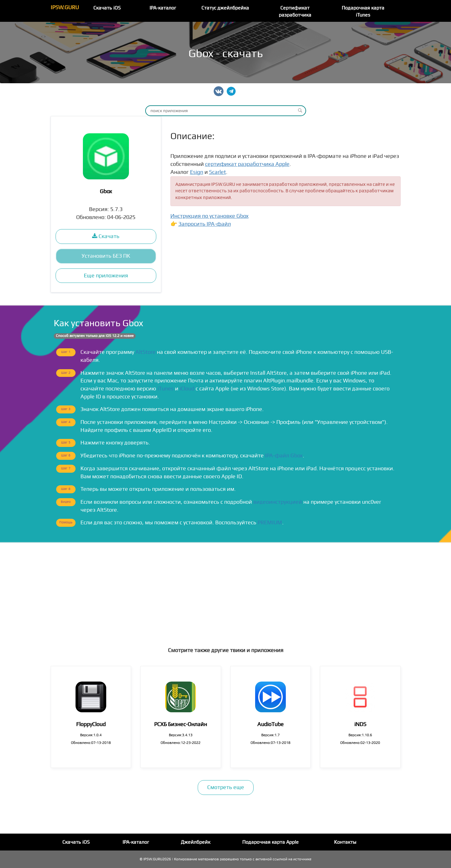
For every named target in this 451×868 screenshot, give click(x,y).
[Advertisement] (226, 589)
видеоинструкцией (278, 502)
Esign (197, 172)
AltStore (146, 352)
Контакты (345, 842)
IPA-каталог (163, 8)
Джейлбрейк (196, 842)
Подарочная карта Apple (270, 842)
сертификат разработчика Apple (247, 164)
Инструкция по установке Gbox (210, 216)
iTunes (166, 389)
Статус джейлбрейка (225, 8)
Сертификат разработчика (295, 12)
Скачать (106, 236)
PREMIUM (270, 523)
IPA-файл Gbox (284, 456)
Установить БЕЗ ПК (106, 256)
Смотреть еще (226, 787)
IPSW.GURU (65, 8)
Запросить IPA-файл (205, 224)
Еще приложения (106, 276)
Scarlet (218, 172)
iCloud (187, 389)
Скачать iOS (107, 8)
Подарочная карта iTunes (363, 12)
